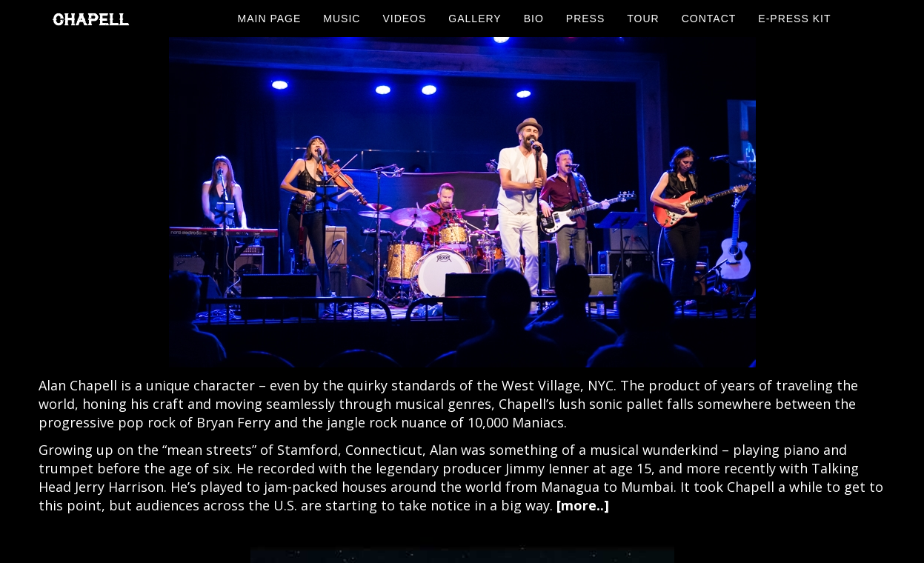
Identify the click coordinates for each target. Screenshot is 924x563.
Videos (404, 19)
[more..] (583, 505)
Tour (643, 19)
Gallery (475, 19)
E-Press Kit (794, 19)
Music (342, 19)
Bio (534, 19)
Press (585, 19)
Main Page (270, 19)
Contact (709, 19)
